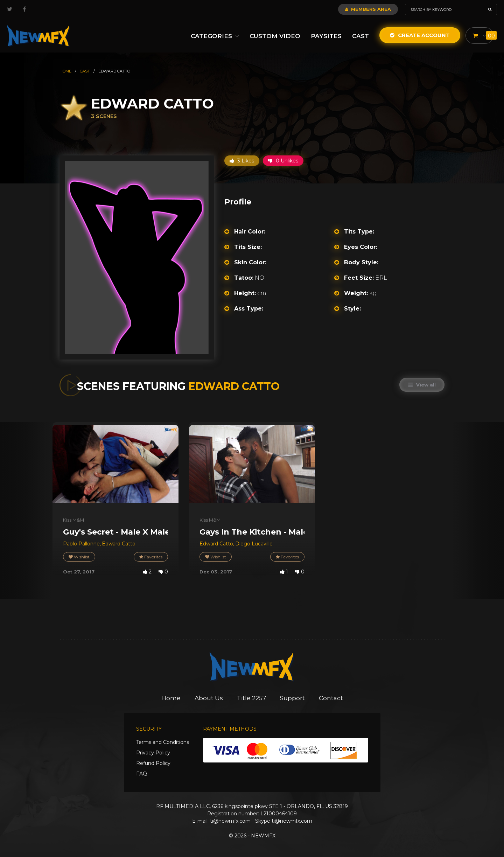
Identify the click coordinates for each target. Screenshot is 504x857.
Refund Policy (153, 763)
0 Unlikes (283, 161)
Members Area (368, 9)
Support (292, 698)
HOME (65, 71)
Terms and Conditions (163, 742)
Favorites (151, 557)
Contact (331, 698)
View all (422, 385)
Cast (360, 36)
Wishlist (79, 557)
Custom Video (275, 36)
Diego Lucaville (254, 544)
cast (85, 71)
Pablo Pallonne (81, 544)
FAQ (142, 774)
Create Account (420, 35)
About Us (209, 698)
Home (171, 698)
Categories (215, 36)
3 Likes (242, 161)
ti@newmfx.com (230, 821)
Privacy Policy (153, 753)
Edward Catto (119, 544)
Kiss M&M (73, 520)
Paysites (326, 36)
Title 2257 (251, 698)
